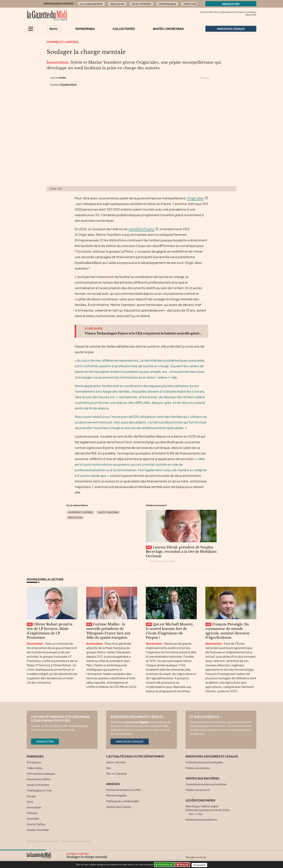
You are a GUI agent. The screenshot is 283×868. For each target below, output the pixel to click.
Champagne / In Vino (39, 790)
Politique (32, 813)
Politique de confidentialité (123, 801)
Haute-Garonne (108, 512)
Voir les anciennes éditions (201, 820)
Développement (141, 4)
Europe (31, 796)
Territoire (190, 4)
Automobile (34, 807)
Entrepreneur (167, 4)
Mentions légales (116, 795)
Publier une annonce (198, 768)
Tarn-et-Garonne (117, 774)
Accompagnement (91, 4)
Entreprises (85, 29)
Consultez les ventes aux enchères (206, 784)
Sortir (30, 802)
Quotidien (33, 818)
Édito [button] (54, 29)
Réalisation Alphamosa (76, 841)
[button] (31, 29)
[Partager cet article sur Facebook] (221, 78)
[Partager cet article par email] (234, 78)
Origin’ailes (195, 198)
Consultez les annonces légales (204, 762)
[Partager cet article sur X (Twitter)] (215, 78)
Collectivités (124, 29)
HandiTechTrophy (141, 229)
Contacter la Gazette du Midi (123, 790)
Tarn (109, 768)
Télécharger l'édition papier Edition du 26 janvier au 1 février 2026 (208, 810)
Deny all (184, 865)
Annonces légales (130, 741)
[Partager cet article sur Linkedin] (228, 78)
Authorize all (164, 865)
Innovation (117, 4)
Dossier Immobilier (38, 830)
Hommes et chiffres (62, 42)
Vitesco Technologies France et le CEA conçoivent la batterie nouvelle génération (144, 333)
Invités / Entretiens (168, 29)
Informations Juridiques (41, 774)
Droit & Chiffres (36, 824)
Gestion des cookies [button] (119, 807)
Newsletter (231, 4)
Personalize (200, 865)
